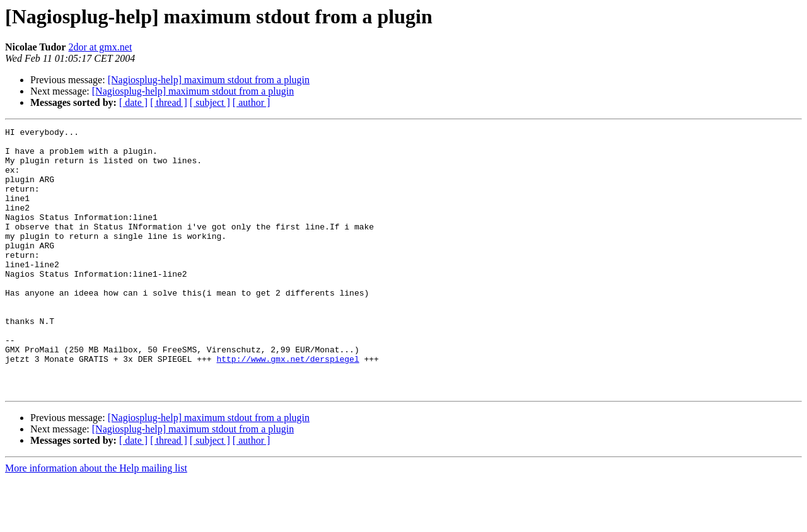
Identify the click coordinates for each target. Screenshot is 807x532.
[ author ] (252, 102)
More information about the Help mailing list (96, 521)
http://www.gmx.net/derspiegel (287, 406)
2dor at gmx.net (100, 47)
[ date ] (133, 102)
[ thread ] (169, 102)
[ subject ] (210, 102)
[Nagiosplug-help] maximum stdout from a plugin (209, 80)
